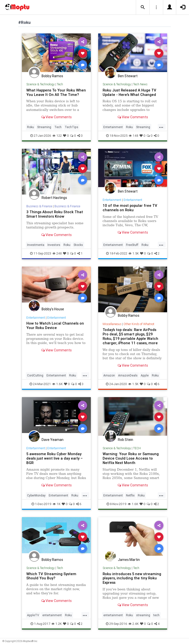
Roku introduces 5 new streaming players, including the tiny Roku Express (132, 578)
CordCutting (35, 375)
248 (57, 253)
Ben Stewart (128, 76)
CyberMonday (36, 495)
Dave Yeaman (53, 440)
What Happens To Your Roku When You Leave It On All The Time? (56, 92)
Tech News (140, 84)
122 (57, 136)
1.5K (134, 253)
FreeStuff (132, 245)
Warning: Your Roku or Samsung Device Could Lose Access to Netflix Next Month (131, 458)
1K (57, 504)
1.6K (57, 384)
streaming (143, 615)
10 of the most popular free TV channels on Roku (130, 208)
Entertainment (113, 127)
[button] (143, 7)
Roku (31, 127)
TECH (137, 448)
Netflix (130, 495)
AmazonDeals (128, 375)
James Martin (129, 560)
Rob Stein (126, 440)
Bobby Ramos (52, 76)
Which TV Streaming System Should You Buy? (51, 576)
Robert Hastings (54, 198)
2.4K (134, 624)
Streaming (44, 127)
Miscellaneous (112, 324)
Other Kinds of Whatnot (139, 324)
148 (134, 136)
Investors (54, 245)
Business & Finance (39, 206)
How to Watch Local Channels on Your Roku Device (55, 325)
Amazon (109, 375)
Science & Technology (40, 84)
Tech (60, 84)
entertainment (52, 615)
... (161, 127)
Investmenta (36, 245)
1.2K (57, 624)
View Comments (56, 117)
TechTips (71, 127)
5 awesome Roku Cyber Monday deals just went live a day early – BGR (55, 458)
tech (156, 615)
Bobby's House (53, 309)
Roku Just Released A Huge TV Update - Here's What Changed (129, 92)
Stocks (78, 245)
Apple (145, 375)
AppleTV (33, 615)
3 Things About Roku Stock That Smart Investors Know (55, 214)
